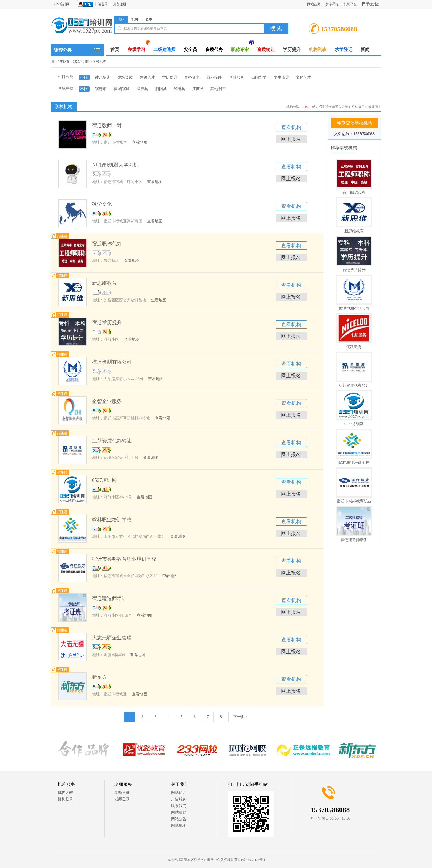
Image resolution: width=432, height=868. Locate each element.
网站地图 (179, 826)
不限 (84, 77)
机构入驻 (65, 793)
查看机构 (291, 127)
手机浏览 (372, 4)
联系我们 (179, 806)
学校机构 (99, 61)
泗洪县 (142, 89)
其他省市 (218, 89)
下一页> (240, 717)
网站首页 (314, 4)
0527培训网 (81, 61)
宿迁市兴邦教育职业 (354, 501)
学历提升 (170, 77)
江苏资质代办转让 (354, 385)
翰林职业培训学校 (354, 463)
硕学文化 (102, 204)
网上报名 (291, 139)
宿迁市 (101, 89)
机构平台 (350, 4)
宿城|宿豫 (122, 89)
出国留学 (259, 77)
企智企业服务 (107, 401)
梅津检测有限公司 (354, 308)
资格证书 (192, 77)
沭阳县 (179, 89)
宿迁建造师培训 (354, 540)
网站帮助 (179, 812)
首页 (115, 49)
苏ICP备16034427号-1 (250, 860)
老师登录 (122, 799)
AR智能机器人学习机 (115, 165)
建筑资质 (125, 77)
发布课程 (332, 4)
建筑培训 (103, 77)
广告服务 (179, 799)
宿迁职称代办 (354, 193)
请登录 (103, 4)
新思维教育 (354, 231)
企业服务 (237, 77)
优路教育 (354, 347)
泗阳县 (161, 89)
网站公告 (179, 819)
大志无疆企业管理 (112, 638)
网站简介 (179, 793)
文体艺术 (304, 77)
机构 (135, 19)
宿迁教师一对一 (109, 125)
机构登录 (65, 799)
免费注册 (120, 4)
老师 (148, 19)
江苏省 (198, 89)
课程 (121, 20)
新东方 (99, 677)
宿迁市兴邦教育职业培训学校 (124, 559)
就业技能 (214, 77)
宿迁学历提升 (354, 270)
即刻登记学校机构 (355, 123)
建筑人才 (147, 77)
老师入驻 (122, 793)
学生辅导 (281, 77)
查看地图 (139, 142)
